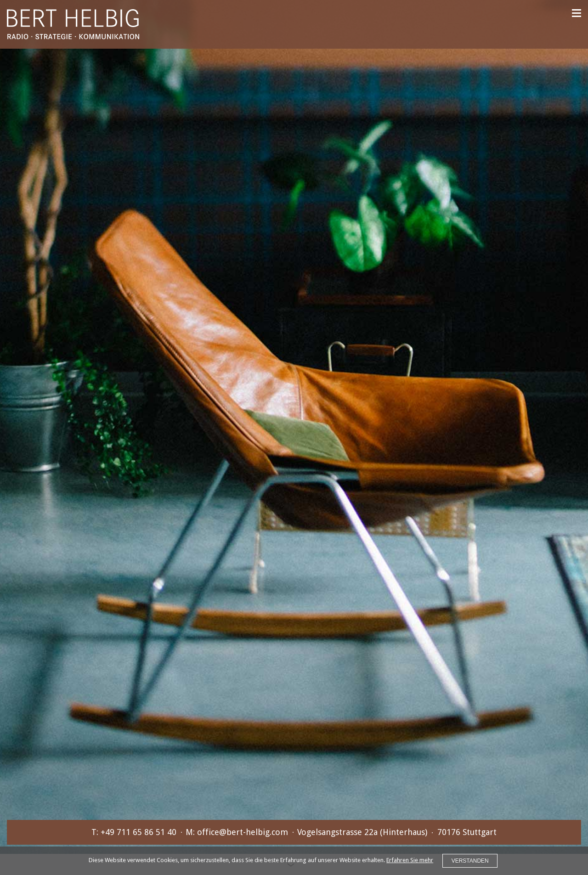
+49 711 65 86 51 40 (139, 832)
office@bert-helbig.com (243, 832)
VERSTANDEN (470, 861)
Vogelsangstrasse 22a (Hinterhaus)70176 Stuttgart (397, 832)
